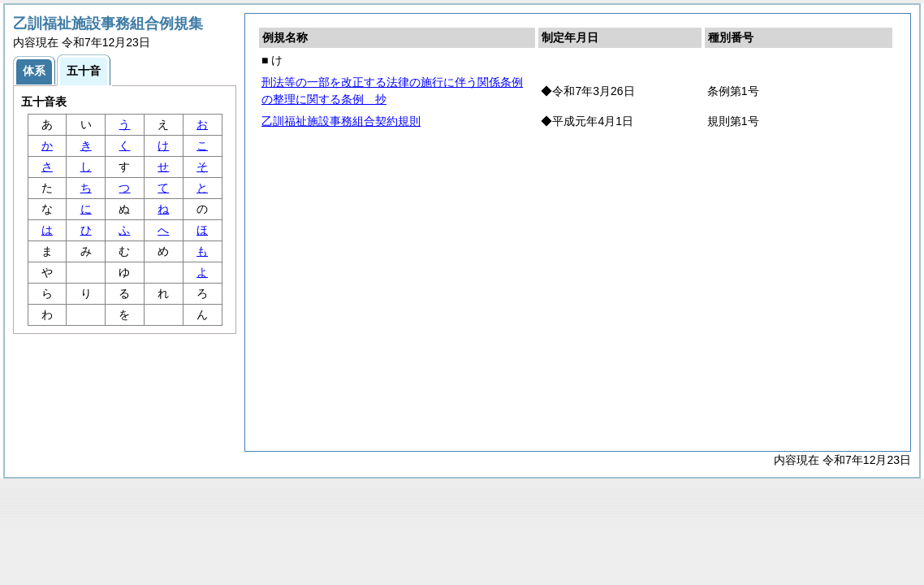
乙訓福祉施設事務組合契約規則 (341, 121)
